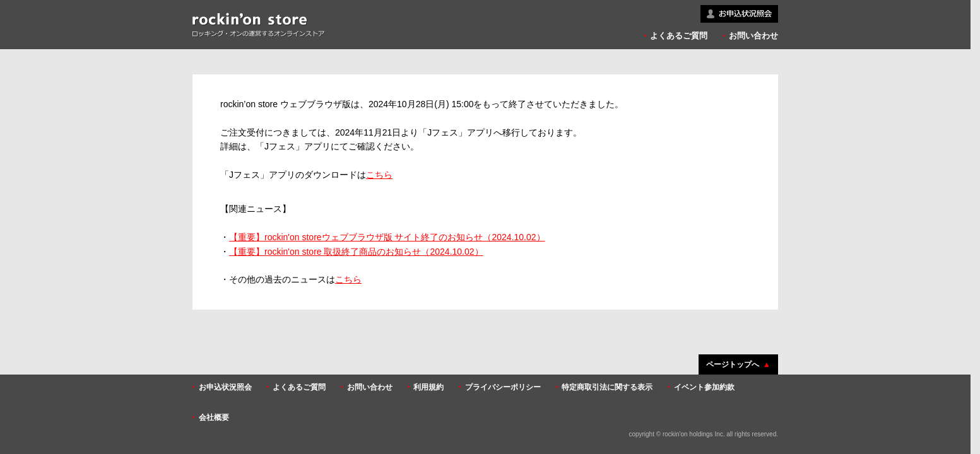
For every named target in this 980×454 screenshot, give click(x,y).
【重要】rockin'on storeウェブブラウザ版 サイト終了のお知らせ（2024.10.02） (387, 237)
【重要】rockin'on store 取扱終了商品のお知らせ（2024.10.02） (356, 252)
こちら (379, 175)
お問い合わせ (753, 36)
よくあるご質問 (679, 36)
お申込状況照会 (225, 387)
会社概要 (214, 417)
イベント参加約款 (704, 387)
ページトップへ (733, 364)
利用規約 (428, 387)
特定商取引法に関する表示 (607, 387)
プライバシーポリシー (503, 387)
